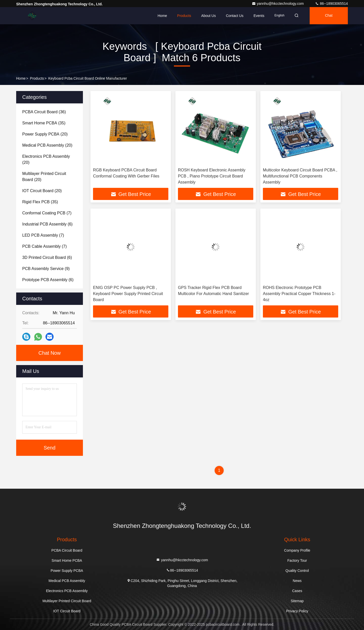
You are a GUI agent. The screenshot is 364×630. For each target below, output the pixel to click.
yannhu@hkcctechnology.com (278, 4)
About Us (209, 16)
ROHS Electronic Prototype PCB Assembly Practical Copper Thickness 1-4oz (299, 294)
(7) (47, 213)
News (297, 581)
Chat (329, 16)
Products (184, 16)
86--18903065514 (331, 4)
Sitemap (297, 601)
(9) (46, 269)
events (259, 16)
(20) (45, 134)
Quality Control (297, 571)
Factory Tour (297, 560)
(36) (44, 112)
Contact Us (235, 16)
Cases (297, 591)
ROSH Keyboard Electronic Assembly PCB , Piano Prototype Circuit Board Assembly (212, 176)
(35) (44, 123)
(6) (47, 224)
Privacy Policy (297, 611)
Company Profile (297, 550)
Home (162, 16)
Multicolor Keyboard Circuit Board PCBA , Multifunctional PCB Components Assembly (300, 176)
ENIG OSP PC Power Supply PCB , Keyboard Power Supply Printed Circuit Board (128, 294)
